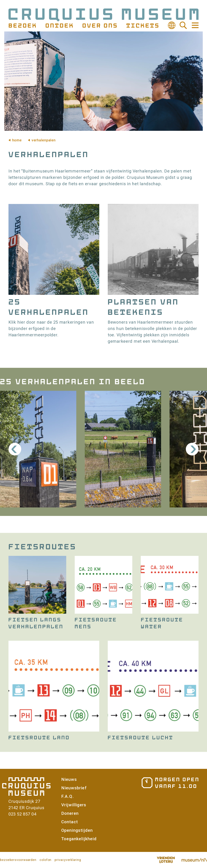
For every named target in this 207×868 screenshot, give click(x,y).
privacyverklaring (68, 860)
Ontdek (59, 25)
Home (17, 140)
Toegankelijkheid (79, 839)
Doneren (70, 813)
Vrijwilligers (74, 805)
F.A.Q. (68, 796)
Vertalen (172, 25)
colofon (45, 860)
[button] (38, 449)
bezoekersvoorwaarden (18, 860)
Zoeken (183, 25)
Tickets (142, 25)
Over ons (100, 25)
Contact (70, 822)
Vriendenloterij (166, 860)
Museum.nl (194, 860)
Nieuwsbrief (74, 788)
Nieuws (69, 779)
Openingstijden (77, 830)
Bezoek (22, 25)
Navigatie (195, 25)
